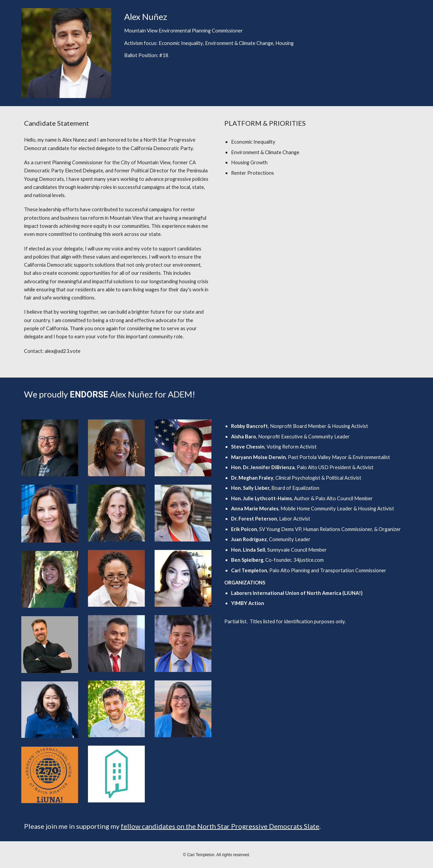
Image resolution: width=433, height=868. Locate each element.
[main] (267, 35)
